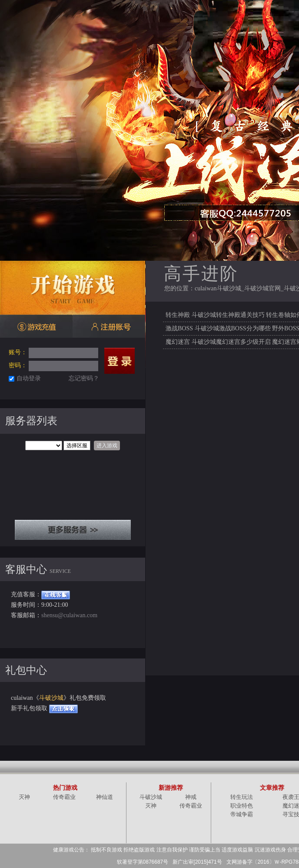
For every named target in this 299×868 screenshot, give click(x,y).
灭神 (24, 797)
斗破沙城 (51, 698)
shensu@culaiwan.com (69, 615)
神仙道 (105, 797)
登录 (120, 361)
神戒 (191, 797)
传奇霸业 (64, 797)
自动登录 (29, 378)
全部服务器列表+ (73, 530)
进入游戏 (107, 446)
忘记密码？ (84, 378)
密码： (18, 365)
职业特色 (242, 806)
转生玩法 (242, 797)
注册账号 (109, 327)
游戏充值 (36, 327)
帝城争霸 (242, 814)
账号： (18, 352)
